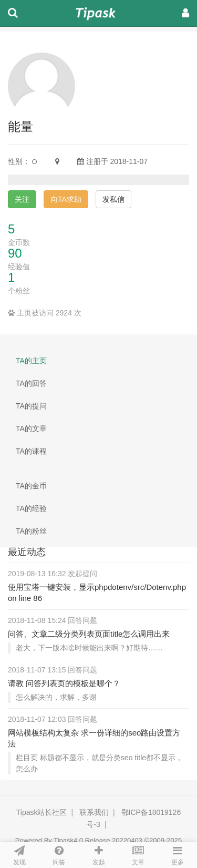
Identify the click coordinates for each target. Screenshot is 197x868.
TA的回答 (31, 383)
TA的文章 (31, 428)
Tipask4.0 (68, 840)
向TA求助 (66, 199)
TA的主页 (31, 361)
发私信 (113, 199)
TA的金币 (31, 486)
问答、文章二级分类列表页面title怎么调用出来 (89, 634)
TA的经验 (31, 508)
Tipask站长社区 (42, 812)
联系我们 (94, 812)
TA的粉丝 (31, 531)
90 (15, 253)
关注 (22, 199)
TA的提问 (31, 406)
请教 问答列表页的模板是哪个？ (64, 683)
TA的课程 (31, 451)
